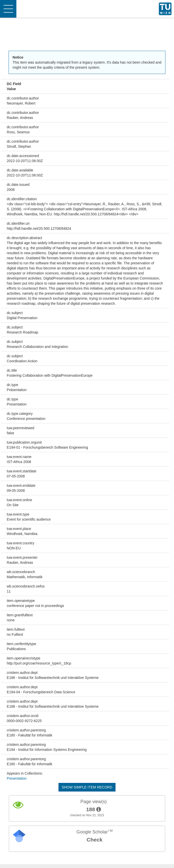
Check (94, 840)
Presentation (17, 778)
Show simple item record (87, 787)
